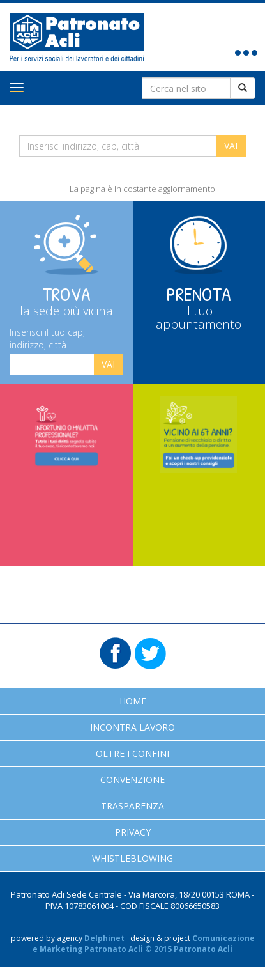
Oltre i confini (132, 753)
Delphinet (104, 938)
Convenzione (132, 780)
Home (133, 701)
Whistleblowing (132, 858)
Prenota (199, 307)
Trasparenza (132, 806)
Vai (108, 364)
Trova (66, 300)
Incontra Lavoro (132, 727)
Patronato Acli (77, 37)
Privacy (133, 832)
